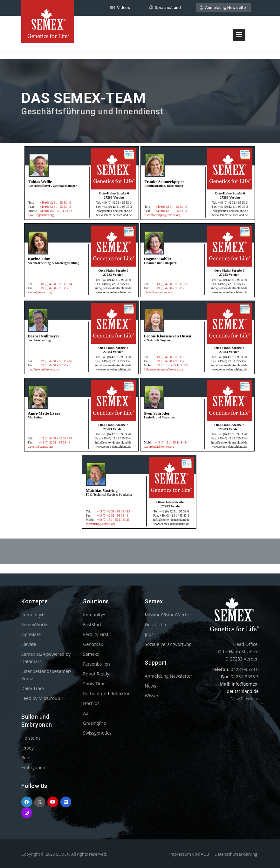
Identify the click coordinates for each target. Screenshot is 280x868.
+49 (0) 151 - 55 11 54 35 (113, 520)
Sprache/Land (165, 7)
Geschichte (156, 624)
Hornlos (91, 703)
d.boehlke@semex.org (158, 292)
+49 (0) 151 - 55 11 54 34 (171, 442)
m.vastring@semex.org (101, 524)
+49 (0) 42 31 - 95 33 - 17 (172, 284)
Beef (26, 758)
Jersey (27, 748)
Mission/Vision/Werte (167, 615)
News (150, 686)
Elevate (29, 644)
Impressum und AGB (189, 854)
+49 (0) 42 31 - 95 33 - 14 (56, 284)
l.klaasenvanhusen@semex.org (164, 369)
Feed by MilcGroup (41, 698)
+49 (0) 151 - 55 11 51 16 (56, 211)
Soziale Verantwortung (168, 644)
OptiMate (31, 634)
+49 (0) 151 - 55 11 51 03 (171, 365)
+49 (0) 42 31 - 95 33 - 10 (56, 438)
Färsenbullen (96, 664)
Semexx (91, 654)
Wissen (152, 696)
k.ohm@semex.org (40, 292)
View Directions (245, 699)
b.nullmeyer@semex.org (44, 369)
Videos (120, 7)
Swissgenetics (97, 733)
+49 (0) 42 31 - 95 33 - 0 (55, 203)
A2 (86, 713)
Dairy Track (33, 688)
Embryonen (33, 767)
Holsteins (31, 738)
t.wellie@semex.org (41, 215)
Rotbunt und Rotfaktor (106, 693)
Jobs (149, 634)
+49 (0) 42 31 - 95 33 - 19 (113, 511)
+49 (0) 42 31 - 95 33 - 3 (55, 207)
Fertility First (96, 634)
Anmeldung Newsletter (223, 7)
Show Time (94, 684)
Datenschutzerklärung (236, 854)
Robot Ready (96, 674)
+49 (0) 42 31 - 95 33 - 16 (56, 361)
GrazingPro (95, 723)
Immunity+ (33, 615)
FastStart (92, 624)
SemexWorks (35, 624)
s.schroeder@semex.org (159, 447)
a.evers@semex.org (40, 447)
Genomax (93, 644)
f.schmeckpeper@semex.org (162, 215)
